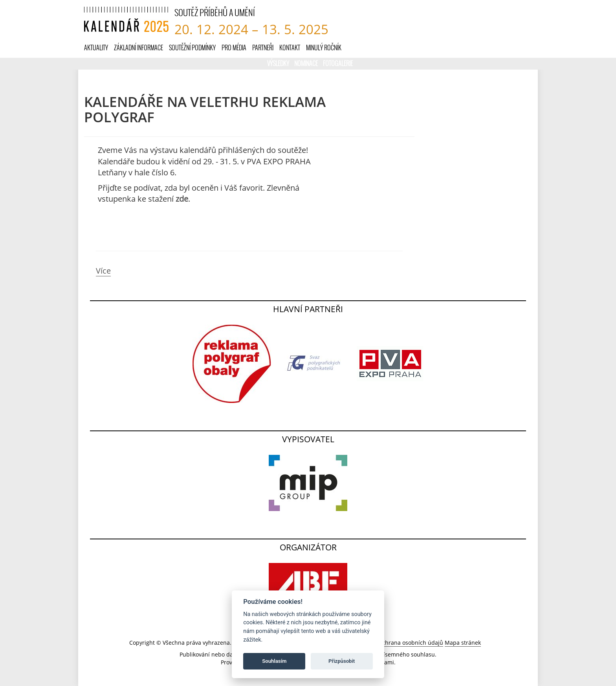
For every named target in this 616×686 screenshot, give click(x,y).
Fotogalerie (338, 63)
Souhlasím (274, 661)
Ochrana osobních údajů (411, 643)
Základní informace (138, 47)
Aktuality (96, 47)
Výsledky (279, 63)
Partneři (263, 47)
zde (182, 199)
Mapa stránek (463, 643)
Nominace (307, 63)
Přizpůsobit (342, 661)
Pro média (234, 47)
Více (103, 271)
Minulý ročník (324, 47)
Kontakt (290, 47)
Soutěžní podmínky (192, 47)
